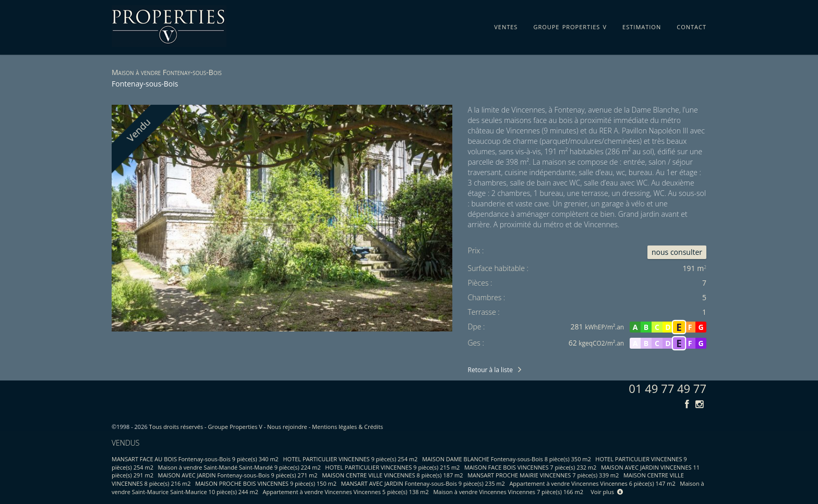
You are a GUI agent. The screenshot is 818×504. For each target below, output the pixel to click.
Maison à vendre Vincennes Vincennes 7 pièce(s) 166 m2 (508, 492)
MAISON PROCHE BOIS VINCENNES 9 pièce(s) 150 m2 (266, 483)
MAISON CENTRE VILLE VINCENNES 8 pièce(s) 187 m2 (392, 475)
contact (691, 25)
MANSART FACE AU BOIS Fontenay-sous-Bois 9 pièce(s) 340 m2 (195, 459)
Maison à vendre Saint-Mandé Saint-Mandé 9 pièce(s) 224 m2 (239, 467)
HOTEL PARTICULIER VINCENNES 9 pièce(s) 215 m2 (392, 467)
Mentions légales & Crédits (347, 427)
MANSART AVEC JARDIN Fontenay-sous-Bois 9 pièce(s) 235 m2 (423, 483)
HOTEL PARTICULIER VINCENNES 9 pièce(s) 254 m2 (351, 459)
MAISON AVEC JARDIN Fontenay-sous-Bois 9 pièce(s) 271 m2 (238, 475)
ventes (506, 25)
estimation (642, 25)
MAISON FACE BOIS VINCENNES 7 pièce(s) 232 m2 (530, 467)
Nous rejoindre (287, 427)
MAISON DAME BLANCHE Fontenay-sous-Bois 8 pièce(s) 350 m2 (507, 459)
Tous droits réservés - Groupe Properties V (206, 427)
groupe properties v (570, 25)
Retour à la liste (490, 370)
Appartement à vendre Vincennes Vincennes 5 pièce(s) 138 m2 (346, 492)
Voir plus (607, 492)
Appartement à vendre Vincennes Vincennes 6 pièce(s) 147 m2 (592, 483)
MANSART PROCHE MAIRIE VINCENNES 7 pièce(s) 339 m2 (543, 475)
